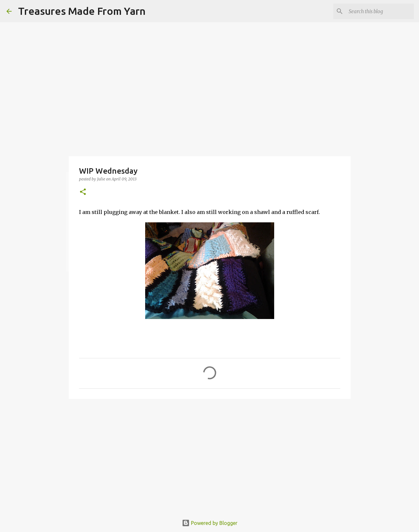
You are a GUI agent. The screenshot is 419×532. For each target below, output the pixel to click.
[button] (83, 192)
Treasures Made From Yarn (82, 11)
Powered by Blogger (210, 523)
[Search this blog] (380, 11)
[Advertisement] (210, 454)
